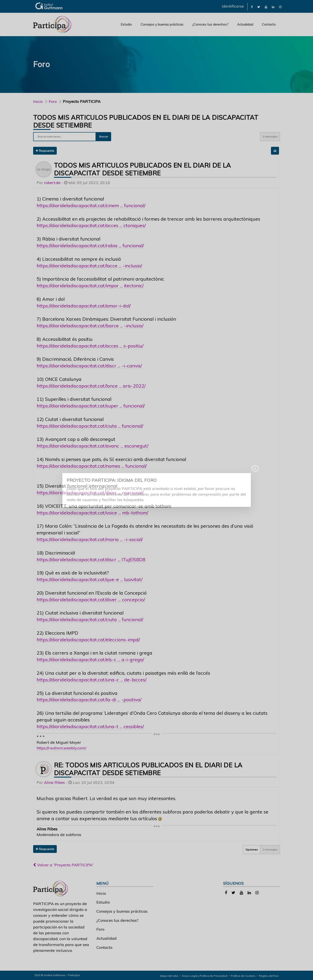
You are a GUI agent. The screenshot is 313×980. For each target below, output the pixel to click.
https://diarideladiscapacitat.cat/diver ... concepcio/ (91, 599)
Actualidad (245, 24)
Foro (100, 929)
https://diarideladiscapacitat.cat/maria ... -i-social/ (90, 539)
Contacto (269, 24)
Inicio (38, 101)
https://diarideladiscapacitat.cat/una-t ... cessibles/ (90, 726)
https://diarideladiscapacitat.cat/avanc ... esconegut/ (92, 446)
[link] (252, 7)
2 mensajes (270, 137)
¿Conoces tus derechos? (210, 24)
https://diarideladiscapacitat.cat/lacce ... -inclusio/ (89, 266)
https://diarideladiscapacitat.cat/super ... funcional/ (91, 406)
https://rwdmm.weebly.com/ (61, 748)
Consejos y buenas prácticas (162, 24)
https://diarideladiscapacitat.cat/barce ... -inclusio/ (90, 326)
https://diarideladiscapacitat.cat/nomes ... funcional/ (92, 466)
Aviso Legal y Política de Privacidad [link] (205, 976)
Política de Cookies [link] (243, 976)
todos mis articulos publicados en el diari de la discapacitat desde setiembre (142, 169)
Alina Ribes (54, 782)
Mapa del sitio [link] (169, 976)
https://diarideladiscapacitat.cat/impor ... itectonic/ (90, 285)
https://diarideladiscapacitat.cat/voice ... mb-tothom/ (92, 513)
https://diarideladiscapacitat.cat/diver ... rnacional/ (90, 492)
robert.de (52, 183)
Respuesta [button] (45, 151)
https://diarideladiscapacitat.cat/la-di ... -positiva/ (89, 699)
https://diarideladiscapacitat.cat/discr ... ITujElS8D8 (91, 559)
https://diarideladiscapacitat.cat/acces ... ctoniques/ (91, 225)
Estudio (126, 24)
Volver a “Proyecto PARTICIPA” (63, 865)
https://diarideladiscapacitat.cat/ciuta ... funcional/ (90, 426)
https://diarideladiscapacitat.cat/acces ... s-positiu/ (90, 346)
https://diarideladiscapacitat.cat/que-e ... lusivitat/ (90, 579)
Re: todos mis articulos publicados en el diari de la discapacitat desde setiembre (148, 769)
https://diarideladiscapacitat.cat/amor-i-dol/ (84, 306)
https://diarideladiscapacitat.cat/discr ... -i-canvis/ (89, 366)
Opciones (252, 850)
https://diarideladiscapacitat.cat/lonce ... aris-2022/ (91, 386)
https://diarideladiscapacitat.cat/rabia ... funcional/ (90, 245)
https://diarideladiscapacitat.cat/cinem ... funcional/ (91, 205)
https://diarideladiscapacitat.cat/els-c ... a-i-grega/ (90, 659)
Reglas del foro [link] (269, 976)
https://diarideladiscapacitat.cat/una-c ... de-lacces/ (92, 680)
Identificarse (233, 6)
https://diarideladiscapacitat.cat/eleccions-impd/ (88, 640)
